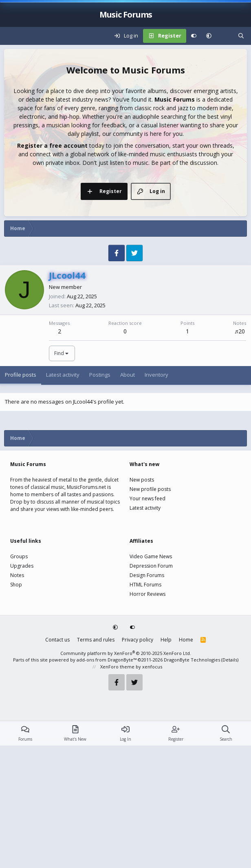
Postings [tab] (100, 497)
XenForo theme (117, 789)
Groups (19, 679)
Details (230, 782)
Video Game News (151, 679)
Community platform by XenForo (126, 776)
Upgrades (22, 688)
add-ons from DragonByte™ (107, 782)
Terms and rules (96, 762)
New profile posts (150, 612)
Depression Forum (151, 688)
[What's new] (225, 36)
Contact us (57, 762)
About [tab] (128, 497)
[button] (209, 36)
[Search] (241, 36)
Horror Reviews (148, 716)
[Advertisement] (125, 282)
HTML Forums (145, 707)
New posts (142, 602)
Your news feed (148, 621)
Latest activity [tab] (63, 497)
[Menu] (11, 36)
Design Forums (147, 698)
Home (186, 762)
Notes (17, 698)
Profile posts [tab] (21, 497)
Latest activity (145, 630)
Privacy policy (138, 762)
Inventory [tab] (156, 497)
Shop (16, 707)
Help (166, 762)
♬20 (240, 454)
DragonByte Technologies (192, 782)
